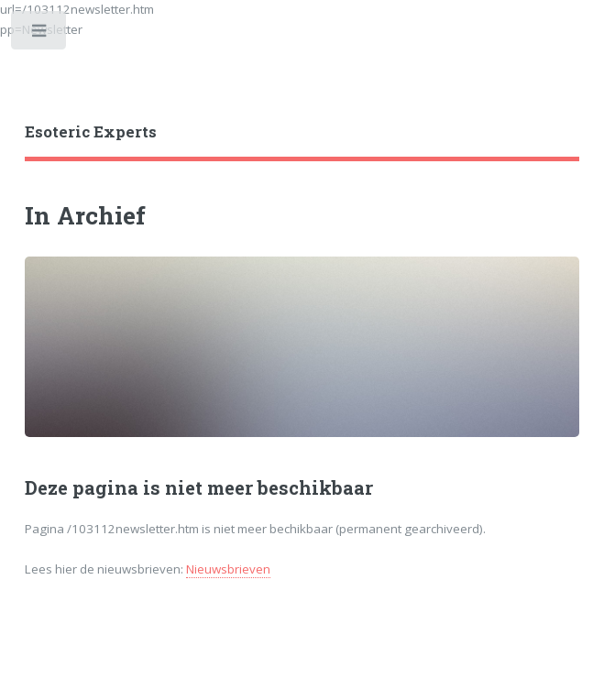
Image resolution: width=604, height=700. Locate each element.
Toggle (40, 34)
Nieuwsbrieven (228, 569)
